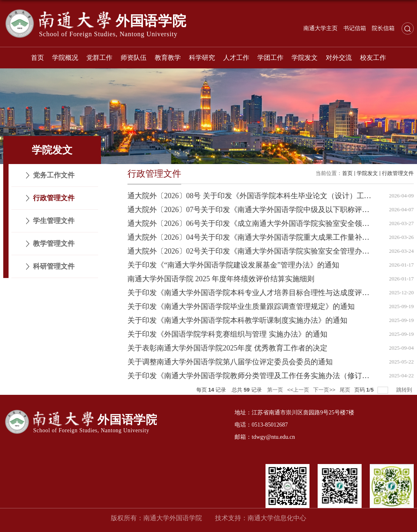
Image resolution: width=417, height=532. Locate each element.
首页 (37, 58)
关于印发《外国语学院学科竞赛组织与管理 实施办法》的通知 (227, 334)
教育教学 (168, 58)
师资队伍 (134, 58)
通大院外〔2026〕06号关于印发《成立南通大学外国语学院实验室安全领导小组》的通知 (270, 223)
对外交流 (339, 58)
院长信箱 (383, 28)
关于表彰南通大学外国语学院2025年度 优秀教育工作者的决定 (227, 348)
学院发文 (305, 58)
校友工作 (373, 58)
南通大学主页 (320, 28)
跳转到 (405, 390)
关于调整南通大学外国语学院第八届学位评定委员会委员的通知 (230, 362)
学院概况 (65, 58)
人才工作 (236, 58)
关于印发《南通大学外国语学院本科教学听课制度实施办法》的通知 (237, 320)
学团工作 (270, 58)
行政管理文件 (398, 173)
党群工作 (99, 58)
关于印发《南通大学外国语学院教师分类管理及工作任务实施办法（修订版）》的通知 (267, 376)
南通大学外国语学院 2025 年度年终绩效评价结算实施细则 (221, 279)
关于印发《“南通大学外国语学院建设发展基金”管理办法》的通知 (233, 265)
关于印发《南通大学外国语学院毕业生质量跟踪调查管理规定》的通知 (241, 307)
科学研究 (202, 58)
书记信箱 (355, 28)
